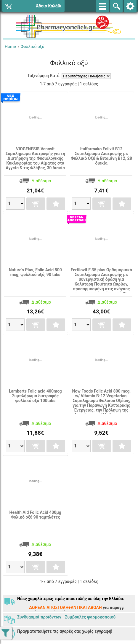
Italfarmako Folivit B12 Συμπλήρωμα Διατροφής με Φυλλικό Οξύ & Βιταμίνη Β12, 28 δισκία (101, 156)
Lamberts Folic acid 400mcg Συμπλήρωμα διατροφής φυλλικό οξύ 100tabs (35, 396)
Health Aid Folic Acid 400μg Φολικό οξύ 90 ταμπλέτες (35, 515)
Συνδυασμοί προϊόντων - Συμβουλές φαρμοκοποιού (66, 617)
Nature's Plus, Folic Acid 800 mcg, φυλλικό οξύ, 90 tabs (35, 272)
